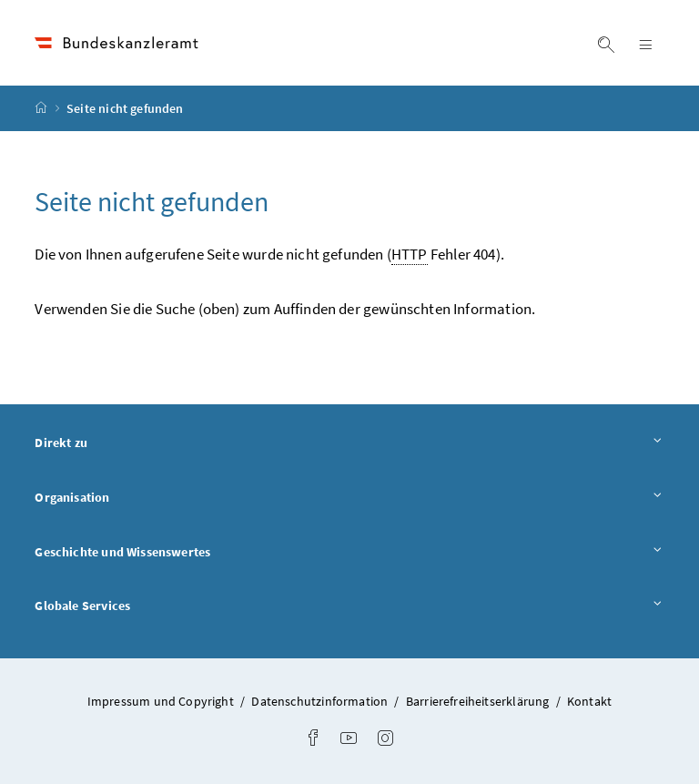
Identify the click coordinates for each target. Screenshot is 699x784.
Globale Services (349, 605)
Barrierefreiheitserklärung (479, 701)
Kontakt (589, 701)
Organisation (349, 497)
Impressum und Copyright (162, 701)
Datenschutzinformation (321, 701)
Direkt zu (349, 442)
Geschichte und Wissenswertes (349, 551)
